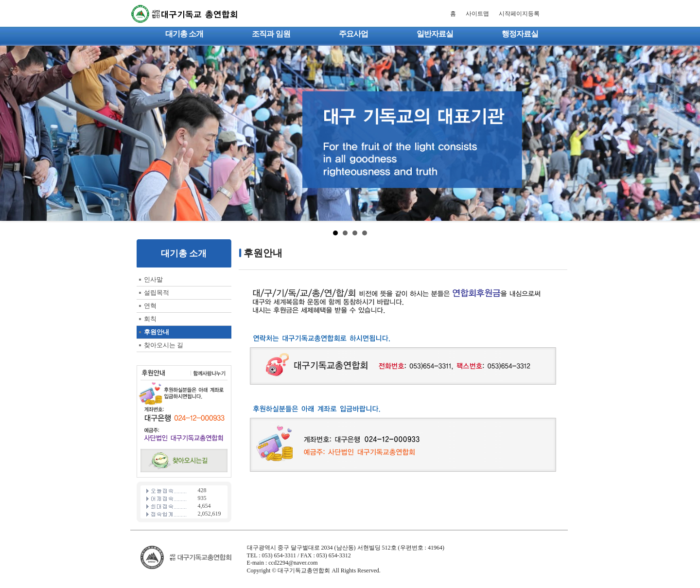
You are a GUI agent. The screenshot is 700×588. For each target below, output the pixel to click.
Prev (13, 133)
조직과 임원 (271, 34)
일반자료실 (435, 34)
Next (687, 133)
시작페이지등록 (519, 14)
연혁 (150, 306)
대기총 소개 (184, 34)
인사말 (153, 279)
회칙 (150, 319)
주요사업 (353, 34)
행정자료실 (520, 34)
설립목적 (157, 293)
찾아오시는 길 (164, 345)
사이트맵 (477, 14)
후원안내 (157, 332)
